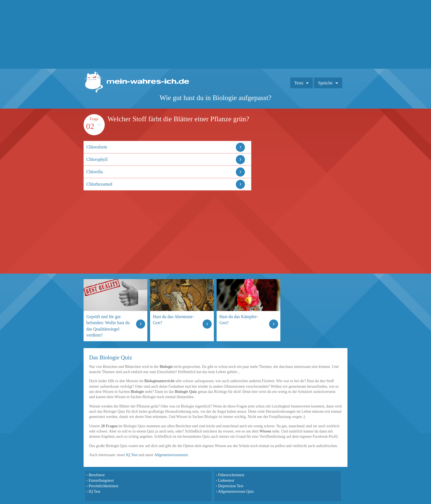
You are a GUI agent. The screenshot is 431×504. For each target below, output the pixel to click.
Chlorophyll (97, 159)
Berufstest (96, 475)
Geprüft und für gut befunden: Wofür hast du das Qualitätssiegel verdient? (108, 326)
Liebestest (226, 480)
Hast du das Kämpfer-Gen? (239, 320)
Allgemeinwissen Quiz (236, 491)
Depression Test (231, 486)
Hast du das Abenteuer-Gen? (173, 320)
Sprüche (325, 83)
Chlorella (95, 172)
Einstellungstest (101, 480)
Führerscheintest (231, 475)
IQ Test (132, 455)
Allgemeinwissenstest (171, 455)
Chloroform (97, 147)
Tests (299, 83)
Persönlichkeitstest (103, 486)
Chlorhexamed (99, 184)
